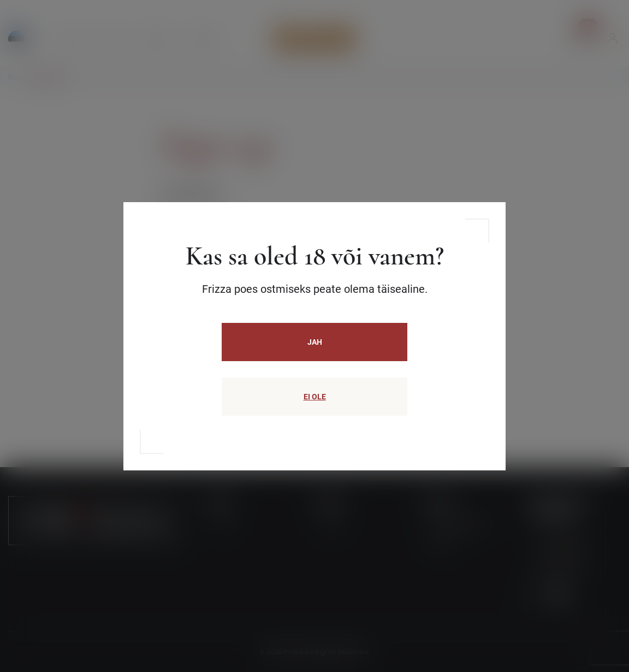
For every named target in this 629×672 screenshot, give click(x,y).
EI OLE (315, 397)
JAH (315, 342)
